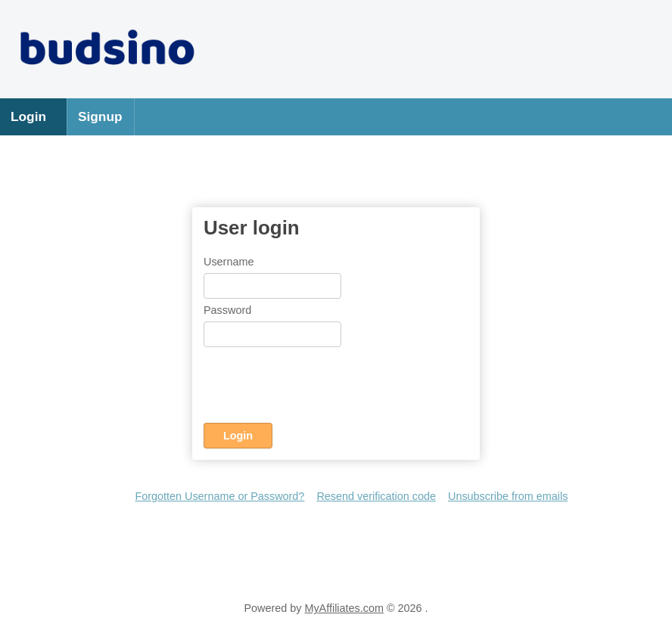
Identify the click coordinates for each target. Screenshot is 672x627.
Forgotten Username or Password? (219, 496)
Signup (100, 116)
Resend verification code (376, 496)
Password (227, 310)
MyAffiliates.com (344, 608)
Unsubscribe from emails (508, 496)
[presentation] (319, 388)
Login (28, 116)
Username (229, 262)
